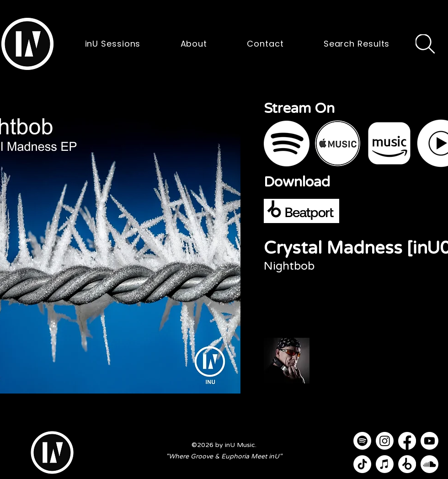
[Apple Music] (385, 464)
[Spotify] (362, 441)
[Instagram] (385, 441)
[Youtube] (429, 441)
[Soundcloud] (429, 464)
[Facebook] (407, 441)
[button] (27, 44)
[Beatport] (407, 464)
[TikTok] (362, 464)
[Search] (425, 44)
